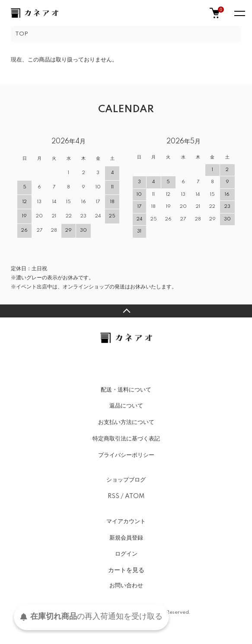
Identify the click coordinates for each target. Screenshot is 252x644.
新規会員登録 (126, 538)
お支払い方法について (126, 422)
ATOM (135, 496)
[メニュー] (239, 13)
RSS (113, 496)
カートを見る (126, 570)
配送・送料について (126, 390)
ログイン (126, 554)
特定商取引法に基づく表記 (126, 439)
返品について (126, 406)
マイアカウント (126, 521)
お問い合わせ (126, 586)
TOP (22, 34)
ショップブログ (126, 480)
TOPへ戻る (126, 311)
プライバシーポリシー (126, 455)
